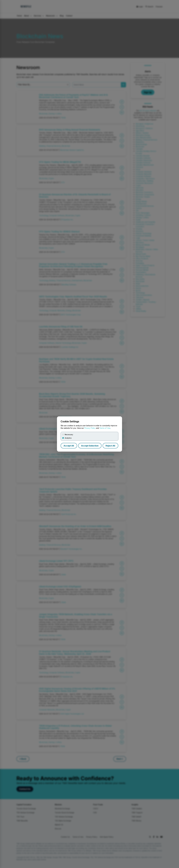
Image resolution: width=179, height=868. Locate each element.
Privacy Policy (90, 428)
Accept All (69, 446)
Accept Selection (90, 446)
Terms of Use (105, 428)
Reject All (110, 446)
